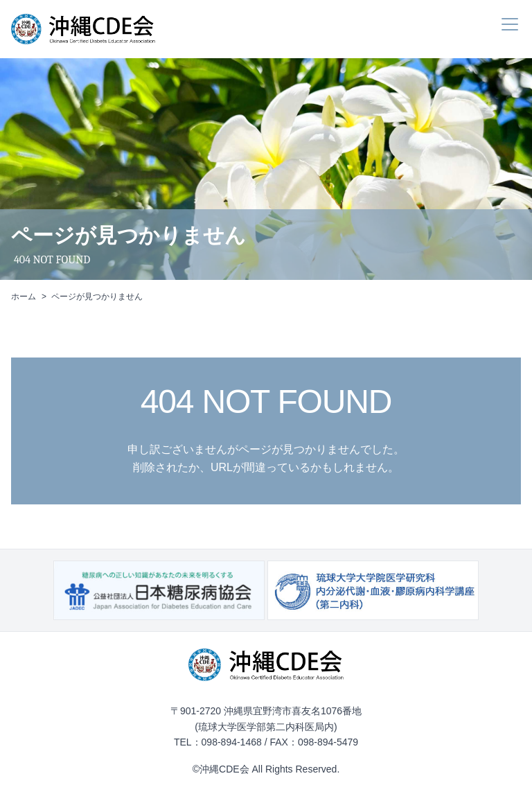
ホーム (24, 297)
